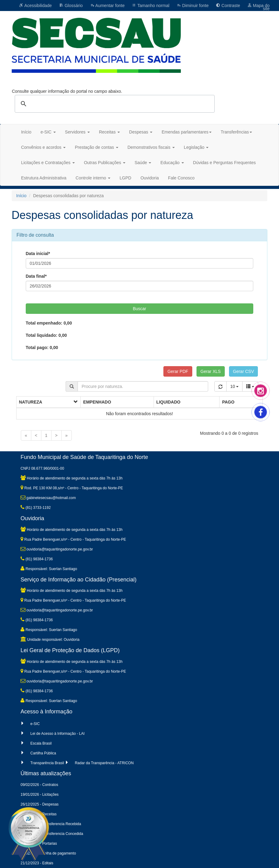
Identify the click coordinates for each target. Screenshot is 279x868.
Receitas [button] (109, 132)
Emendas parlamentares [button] (187, 132)
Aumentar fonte (107, 6)
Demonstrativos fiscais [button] (151, 147)
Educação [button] (172, 163)
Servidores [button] (77, 132)
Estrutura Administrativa (44, 178)
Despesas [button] (141, 132)
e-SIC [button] (48, 132)
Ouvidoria (150, 178)
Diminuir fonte (193, 6)
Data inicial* (38, 254)
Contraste (228, 6)
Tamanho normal (151, 6)
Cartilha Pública (43, 753)
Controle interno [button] (93, 178)
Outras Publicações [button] (105, 163)
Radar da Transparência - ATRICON (104, 763)
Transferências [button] (236, 132)
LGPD (125, 178)
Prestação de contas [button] (97, 147)
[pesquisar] (114, 104)
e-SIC (35, 724)
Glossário (71, 6)
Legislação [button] (196, 147)
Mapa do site (258, 7)
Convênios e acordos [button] (43, 147)
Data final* (36, 276)
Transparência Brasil (47, 763)
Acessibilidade (35, 6)
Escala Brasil (41, 743)
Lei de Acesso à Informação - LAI (57, 734)
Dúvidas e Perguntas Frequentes (225, 163)
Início (26, 132)
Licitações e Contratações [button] (48, 163)
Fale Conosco (181, 178)
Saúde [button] (143, 163)
